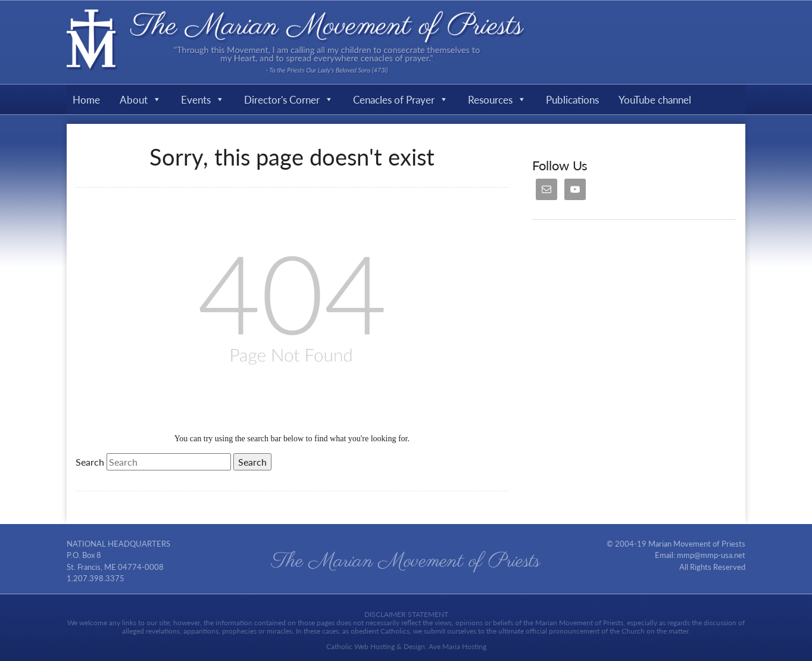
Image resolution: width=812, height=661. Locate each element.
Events (203, 99)
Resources (497, 99)
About (140, 99)
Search (90, 462)
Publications (572, 99)
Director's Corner (289, 99)
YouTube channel (655, 99)
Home (86, 99)
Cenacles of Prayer (401, 99)
